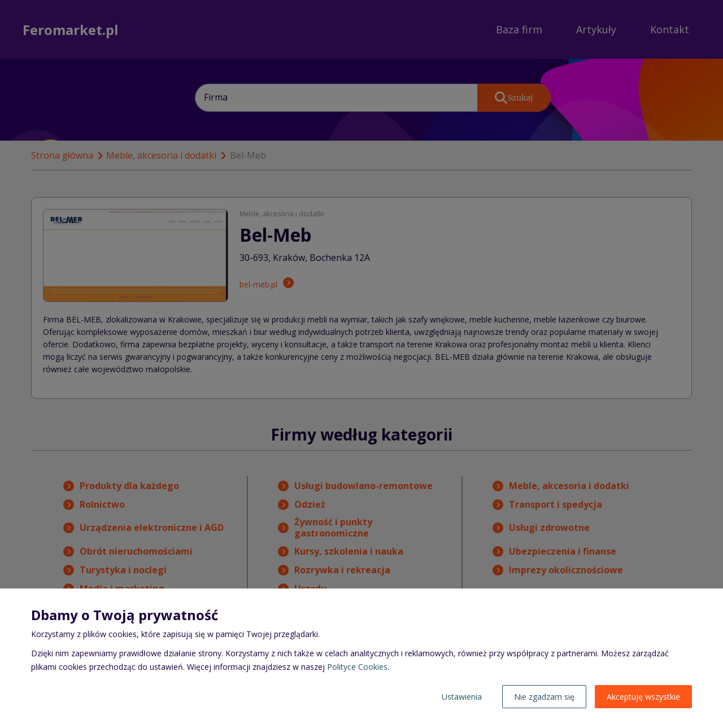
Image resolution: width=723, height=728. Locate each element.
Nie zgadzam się (544, 697)
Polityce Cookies (357, 667)
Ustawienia (462, 697)
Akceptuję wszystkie (643, 697)
